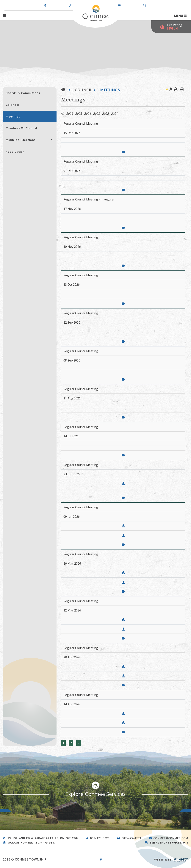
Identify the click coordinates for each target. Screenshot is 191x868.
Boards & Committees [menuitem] (23, 93)
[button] (52, 139)
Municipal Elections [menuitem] (21, 140)
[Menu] (180, 16)
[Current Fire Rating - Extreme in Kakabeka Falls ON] (171, 27)
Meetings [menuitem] (13, 116)
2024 (88, 114)
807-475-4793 (131, 838)
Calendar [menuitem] (13, 105)
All (63, 114)
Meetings (110, 90)
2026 (70, 114)
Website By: (171, 859)
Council (84, 90)
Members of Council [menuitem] (21, 128)
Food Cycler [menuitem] (15, 152)
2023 (97, 114)
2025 (79, 114)
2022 (106, 114)
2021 (115, 114)
